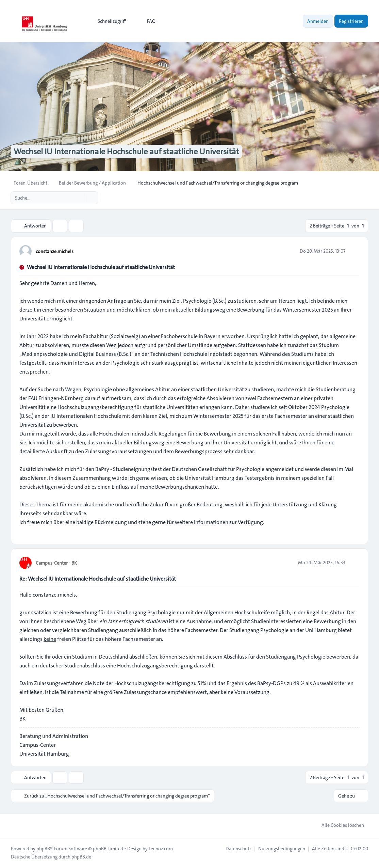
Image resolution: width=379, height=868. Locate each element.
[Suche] (79, 198)
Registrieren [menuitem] (351, 21)
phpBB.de (81, 856)
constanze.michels (55, 251)
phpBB (43, 848)
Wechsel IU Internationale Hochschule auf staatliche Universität (101, 267)
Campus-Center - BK (56, 563)
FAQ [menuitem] (147, 21)
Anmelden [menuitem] (318, 21)
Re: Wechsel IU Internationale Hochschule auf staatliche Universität (98, 578)
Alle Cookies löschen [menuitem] (338, 825)
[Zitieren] (354, 251)
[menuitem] (109, 21)
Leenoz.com (161, 848)
